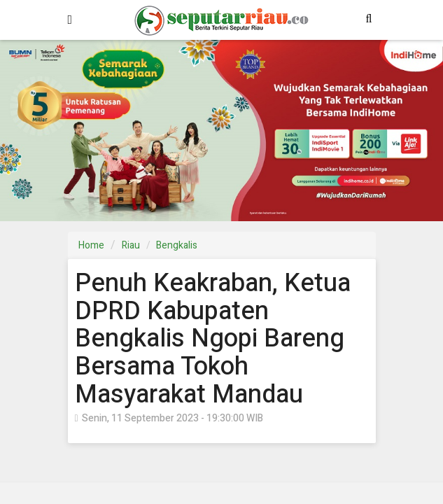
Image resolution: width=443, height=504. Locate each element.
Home (91, 245)
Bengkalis (177, 245)
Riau (131, 245)
